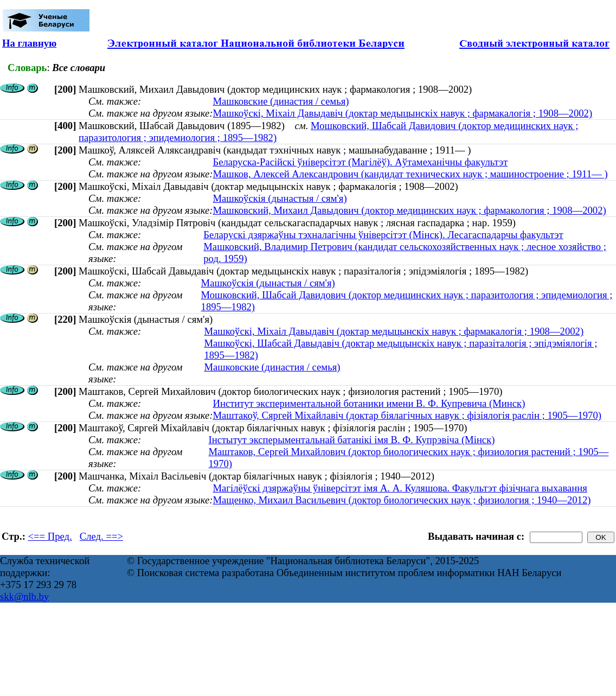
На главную (29, 43)
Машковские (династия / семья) (281, 101)
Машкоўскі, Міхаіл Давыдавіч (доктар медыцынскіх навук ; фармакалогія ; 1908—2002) (402, 113)
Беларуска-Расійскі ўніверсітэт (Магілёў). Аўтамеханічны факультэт (360, 162)
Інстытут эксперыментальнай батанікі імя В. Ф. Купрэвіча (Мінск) (351, 440)
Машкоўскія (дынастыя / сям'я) (280, 198)
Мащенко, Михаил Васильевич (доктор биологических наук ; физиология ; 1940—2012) (402, 500)
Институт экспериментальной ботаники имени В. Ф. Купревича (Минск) (369, 403)
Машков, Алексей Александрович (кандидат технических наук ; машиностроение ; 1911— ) (410, 174)
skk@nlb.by (24, 596)
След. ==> (101, 536)
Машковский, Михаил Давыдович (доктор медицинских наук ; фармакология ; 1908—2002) (409, 210)
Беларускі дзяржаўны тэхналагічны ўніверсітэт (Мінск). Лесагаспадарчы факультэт (383, 235)
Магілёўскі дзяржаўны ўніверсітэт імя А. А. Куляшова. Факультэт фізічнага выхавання (400, 488)
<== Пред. (50, 536)
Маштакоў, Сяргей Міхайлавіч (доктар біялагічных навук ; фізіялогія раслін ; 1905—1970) (407, 415)
